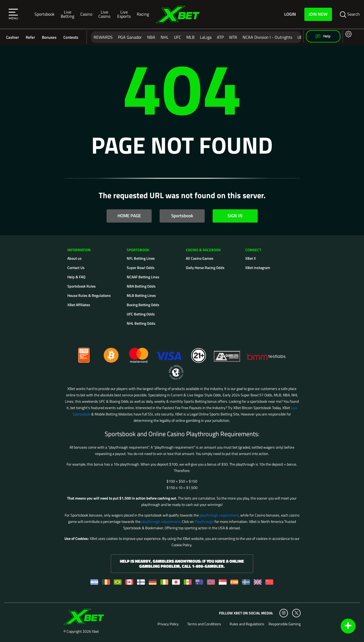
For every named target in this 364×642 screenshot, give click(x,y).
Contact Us (76, 268)
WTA (233, 37)
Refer (30, 37)
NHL (165, 37)
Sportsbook (45, 14)
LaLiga (206, 37)
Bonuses (49, 37)
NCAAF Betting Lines (143, 277)
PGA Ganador (130, 37)
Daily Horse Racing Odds (205, 268)
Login (290, 14)
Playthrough (204, 521)
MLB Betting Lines (141, 295)
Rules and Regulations (247, 624)
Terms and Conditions (204, 624)
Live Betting (67, 14)
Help (323, 36)
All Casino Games (200, 258)
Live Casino (104, 14)
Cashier (12, 37)
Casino (86, 14)
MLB (190, 37)
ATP (220, 37)
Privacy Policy (168, 624)
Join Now (318, 14)
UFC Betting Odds (141, 314)
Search (350, 14)
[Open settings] (347, 34)
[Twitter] (297, 613)
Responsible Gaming (285, 624)
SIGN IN (235, 216)
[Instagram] (284, 613)
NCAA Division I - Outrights (267, 37)
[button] (13, 14)
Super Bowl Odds (141, 268)
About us (74, 258)
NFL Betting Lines (141, 258)
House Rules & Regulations (89, 295)
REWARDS (103, 37)
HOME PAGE (129, 216)
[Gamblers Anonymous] (227, 353)
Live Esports (124, 14)
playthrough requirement (219, 515)
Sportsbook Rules (82, 286)
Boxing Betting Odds (143, 305)
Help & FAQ (76, 277)
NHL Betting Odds (141, 323)
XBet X (251, 258)
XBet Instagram (258, 268)
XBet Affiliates (79, 305)
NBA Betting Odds (141, 286)
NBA (151, 37)
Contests (71, 37)
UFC (177, 37)
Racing (143, 14)
